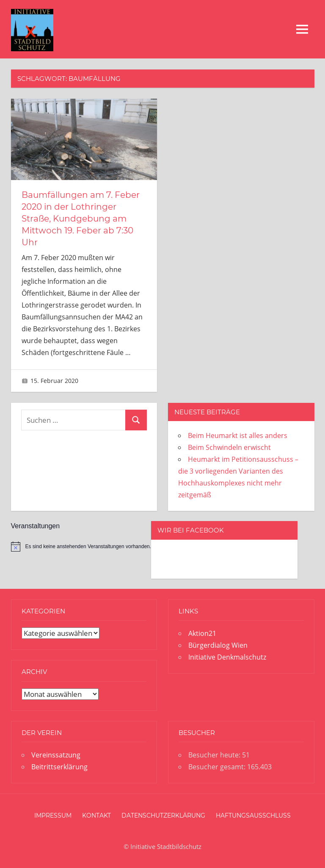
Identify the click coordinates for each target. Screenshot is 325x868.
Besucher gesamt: (218, 767)
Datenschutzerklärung (163, 815)
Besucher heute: (215, 755)
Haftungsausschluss (253, 815)
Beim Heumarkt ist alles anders (238, 435)
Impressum (53, 815)
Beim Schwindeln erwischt (229, 447)
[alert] (81, 546)
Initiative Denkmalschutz (227, 657)
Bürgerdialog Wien (218, 645)
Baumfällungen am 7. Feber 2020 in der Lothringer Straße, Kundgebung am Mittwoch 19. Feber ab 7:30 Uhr (81, 219)
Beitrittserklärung (59, 767)
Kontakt (96, 815)
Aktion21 (202, 633)
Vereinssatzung (56, 755)
